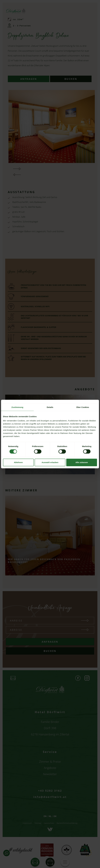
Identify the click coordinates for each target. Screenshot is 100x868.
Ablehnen (18, 462)
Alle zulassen (82, 462)
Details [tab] (50, 407)
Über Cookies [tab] (83, 407)
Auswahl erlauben (50, 462)
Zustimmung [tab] (17, 407)
